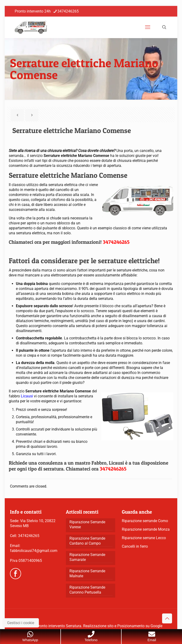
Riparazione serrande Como (145, 521)
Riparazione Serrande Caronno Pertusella (87, 590)
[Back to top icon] (167, 618)
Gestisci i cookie (21, 623)
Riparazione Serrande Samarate (87, 557)
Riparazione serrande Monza (146, 529)
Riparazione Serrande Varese (87, 524)
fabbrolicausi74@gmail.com (34, 551)
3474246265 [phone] (68, 11)
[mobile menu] (148, 27)
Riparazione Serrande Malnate (87, 573)
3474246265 (29, 536)
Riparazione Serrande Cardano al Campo (87, 541)
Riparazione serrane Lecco (144, 538)
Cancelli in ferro (135, 546)
